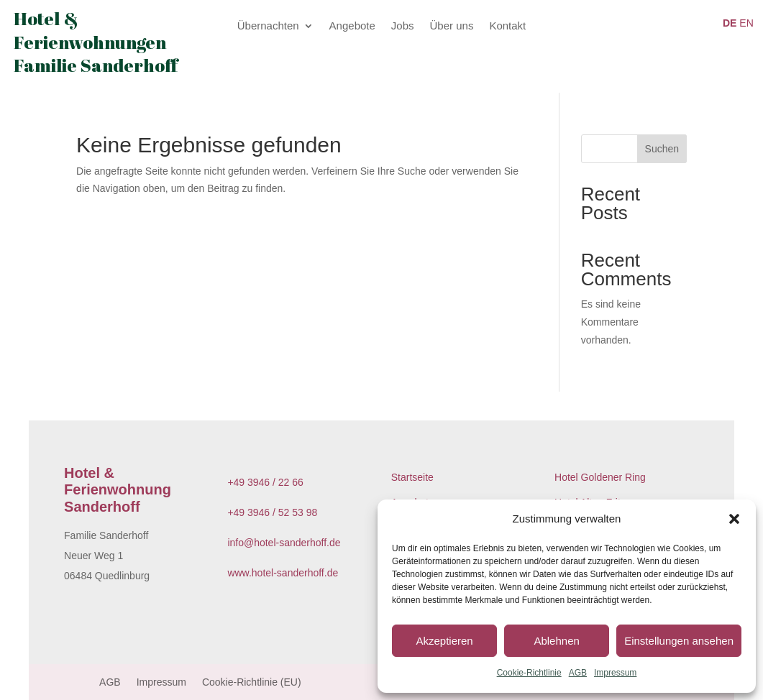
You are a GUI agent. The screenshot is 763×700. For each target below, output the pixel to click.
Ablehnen (556, 641)
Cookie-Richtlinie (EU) (252, 682)
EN (746, 23)
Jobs (403, 26)
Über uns (452, 26)
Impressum (615, 673)
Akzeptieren (444, 641)
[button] (734, 519)
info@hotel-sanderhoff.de (284, 543)
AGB (578, 673)
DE (730, 23)
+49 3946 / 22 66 (265, 482)
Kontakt (507, 26)
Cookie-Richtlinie (529, 673)
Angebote (352, 26)
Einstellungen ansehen (679, 641)
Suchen (662, 149)
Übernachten (268, 26)
